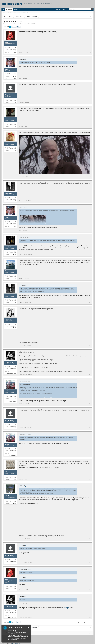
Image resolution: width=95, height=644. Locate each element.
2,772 (15, 126)
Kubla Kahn (8, 496)
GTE (6, 472)
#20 (90, 617)
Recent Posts (16, 12)
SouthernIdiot (9, 420)
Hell (15, 53)
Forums (9, 9)
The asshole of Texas (11, 373)
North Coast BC (13, 402)
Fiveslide (7, 271)
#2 (91, 78)
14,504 (15, 77)
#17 (90, 539)
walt (6, 119)
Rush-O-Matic (9, 247)
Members (17, 9)
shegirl (27, 24)
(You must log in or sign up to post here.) (82, 622)
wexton (7, 391)
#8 (91, 254)
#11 (90, 346)
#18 (90, 563)
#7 (91, 230)
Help (89, 633)
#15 (90, 455)
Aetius (7, 143)
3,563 (15, 398)
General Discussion (15, 24)
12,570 (15, 254)
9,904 (15, 150)
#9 (91, 278)
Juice (6, 69)
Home (85, 633)
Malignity (8, 95)
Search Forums (7, 12)
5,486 (15, 51)
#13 (90, 404)
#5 (91, 177)
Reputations (24, 12)
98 (16, 102)
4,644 (15, 370)
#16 (90, 479)
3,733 (15, 201)
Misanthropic (9, 193)
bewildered (8, 319)
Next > (19, 27)
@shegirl (66, 608)
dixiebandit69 (9, 362)
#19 (90, 590)
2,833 (15, 428)
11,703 (15, 503)
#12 (90, 374)
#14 (90, 428)
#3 (91, 102)
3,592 (15, 479)
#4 (91, 126)
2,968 (15, 278)
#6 (91, 201)
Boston (15, 78)
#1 (91, 52)
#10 (90, 302)
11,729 (15, 328)
